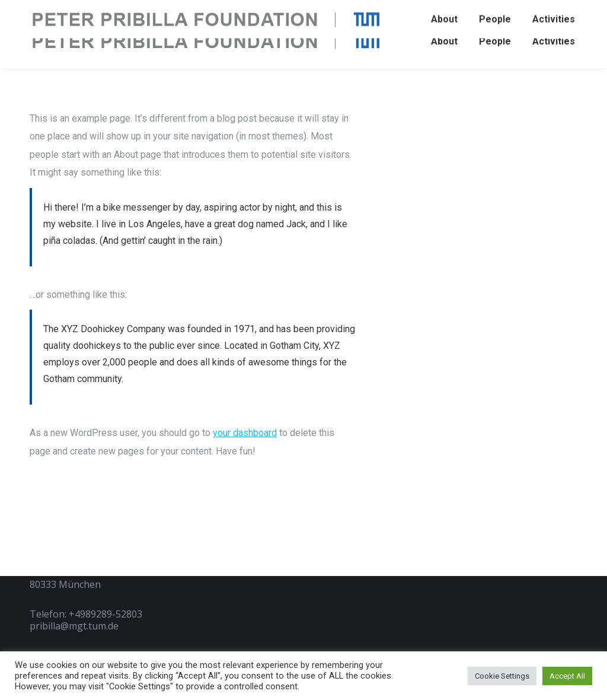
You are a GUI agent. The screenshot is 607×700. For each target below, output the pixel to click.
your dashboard (245, 433)
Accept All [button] (567, 676)
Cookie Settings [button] (502, 676)
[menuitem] (444, 42)
